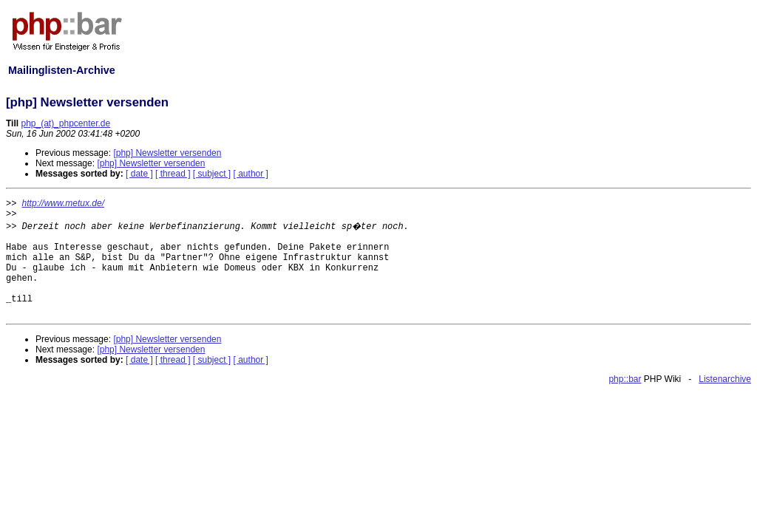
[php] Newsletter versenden (167, 153)
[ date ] (139, 174)
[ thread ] (173, 174)
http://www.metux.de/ (63, 203)
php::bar (625, 379)
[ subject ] (212, 174)
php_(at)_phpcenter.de (65, 123)
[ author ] (251, 174)
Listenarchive (725, 379)
